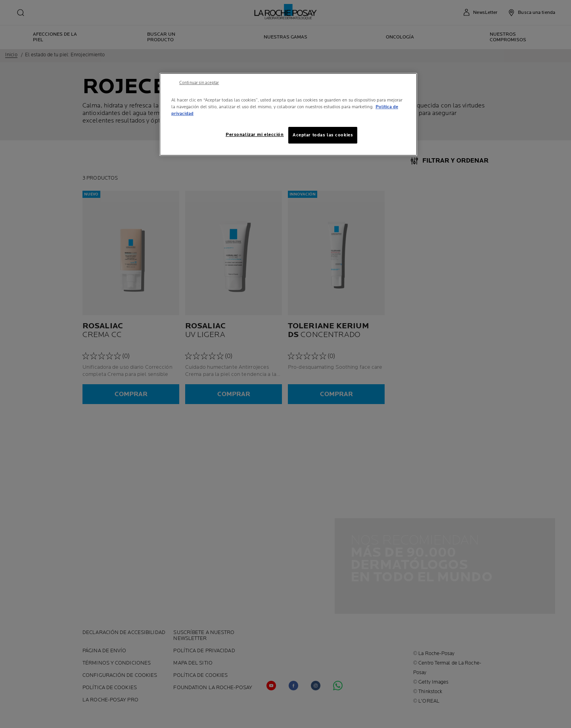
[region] (288, 114)
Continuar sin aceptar (199, 83)
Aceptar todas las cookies (323, 135)
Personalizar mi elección (255, 135)
